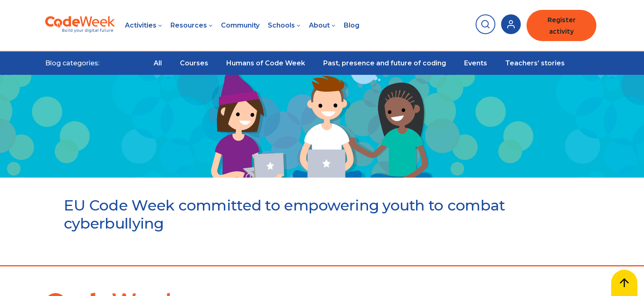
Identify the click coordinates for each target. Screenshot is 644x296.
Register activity (562, 25)
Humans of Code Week (266, 63)
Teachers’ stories (535, 63)
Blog (352, 25)
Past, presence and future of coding (385, 63)
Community (240, 25)
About (319, 25)
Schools (281, 25)
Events (476, 63)
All (158, 63)
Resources (189, 25)
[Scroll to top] (624, 283)
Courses (194, 63)
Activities (141, 25)
